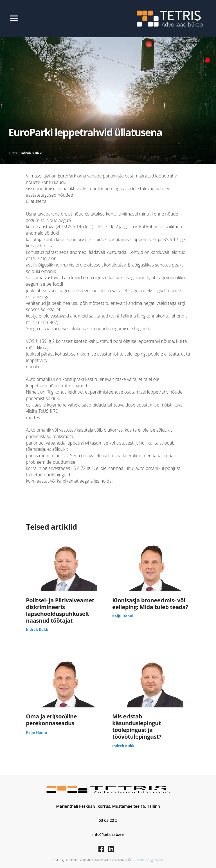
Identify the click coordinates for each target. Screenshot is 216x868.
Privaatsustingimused (148, 860)
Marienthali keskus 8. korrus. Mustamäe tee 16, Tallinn (108, 806)
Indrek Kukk (31, 153)
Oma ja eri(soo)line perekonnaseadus (51, 720)
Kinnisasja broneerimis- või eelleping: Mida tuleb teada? (150, 604)
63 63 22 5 (108, 820)
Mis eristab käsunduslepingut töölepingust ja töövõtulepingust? (137, 727)
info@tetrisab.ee (108, 834)
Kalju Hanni (123, 616)
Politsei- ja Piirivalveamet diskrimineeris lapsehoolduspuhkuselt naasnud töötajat (60, 611)
